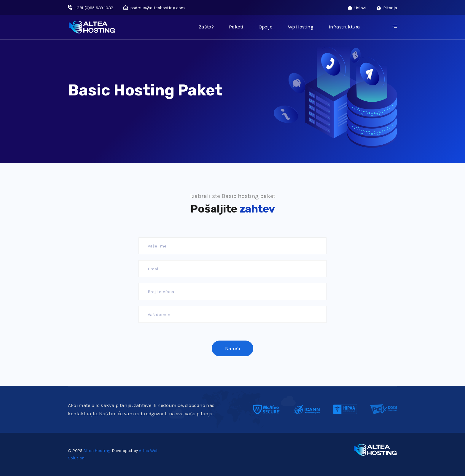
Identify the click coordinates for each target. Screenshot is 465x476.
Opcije (266, 27)
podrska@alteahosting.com (154, 8)
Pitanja (387, 8)
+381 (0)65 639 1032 (91, 8)
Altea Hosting (97, 451)
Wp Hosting (301, 27)
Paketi (236, 27)
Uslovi (357, 8)
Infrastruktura (344, 27)
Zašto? (206, 27)
